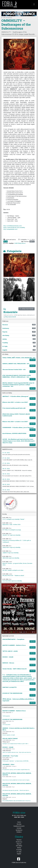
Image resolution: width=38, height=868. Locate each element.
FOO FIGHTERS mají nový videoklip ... (13, 580)
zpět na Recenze (7, 18)
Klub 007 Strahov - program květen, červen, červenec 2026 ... (17, 563)
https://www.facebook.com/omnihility (14, 227)
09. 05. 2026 (6, 490)
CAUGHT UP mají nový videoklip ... (12, 534)
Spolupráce (19, 830)
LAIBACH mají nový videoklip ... (11, 552)
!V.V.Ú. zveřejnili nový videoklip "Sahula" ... (14, 519)
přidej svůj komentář (27, 309)
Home (19, 822)
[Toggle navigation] (34, 4)
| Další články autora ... (20, 243)
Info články (19, 846)
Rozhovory (19, 842)
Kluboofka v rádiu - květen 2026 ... (12, 524)
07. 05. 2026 (6, 453)
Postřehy (19, 850)
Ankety (19, 848)
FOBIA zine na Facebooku (19, 860)
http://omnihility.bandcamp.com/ (13, 226)
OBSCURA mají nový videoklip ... (11, 557)
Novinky (19, 824)
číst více (33, 360)
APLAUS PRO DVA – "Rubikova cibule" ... (14, 575)
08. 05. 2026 (6, 469)
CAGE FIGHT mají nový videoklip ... (12, 547)
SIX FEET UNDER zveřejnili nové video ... (13, 570)
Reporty (19, 844)
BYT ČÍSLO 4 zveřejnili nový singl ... (12, 529)
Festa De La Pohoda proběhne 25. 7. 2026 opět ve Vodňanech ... (17, 540)
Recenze (19, 840)
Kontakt (19, 828)
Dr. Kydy (19, 852)
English (19, 854)
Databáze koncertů (19, 826)
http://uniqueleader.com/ (10, 229)
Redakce (19, 832)
